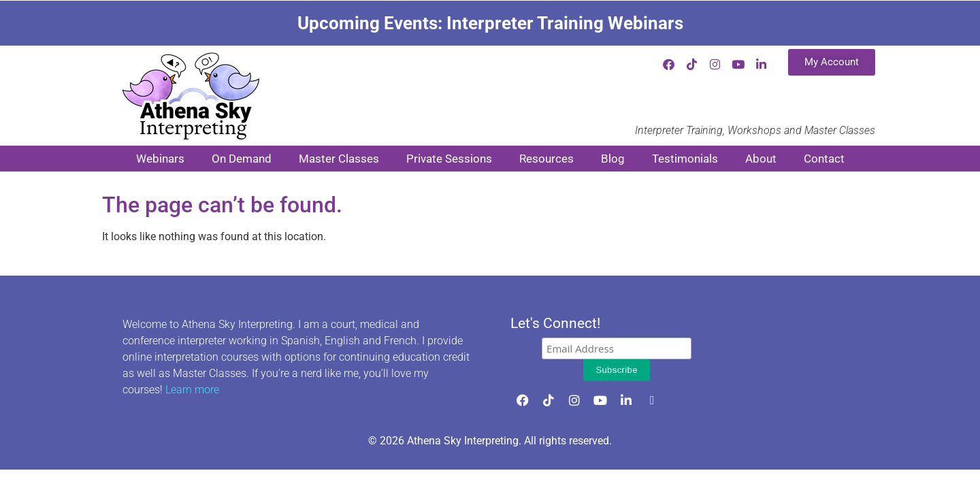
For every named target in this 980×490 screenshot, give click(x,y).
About (761, 159)
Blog (613, 159)
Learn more (192, 390)
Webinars (160, 159)
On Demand (242, 159)
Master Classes (339, 159)
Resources (546, 159)
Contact (824, 159)
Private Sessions (449, 159)
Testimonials (685, 159)
